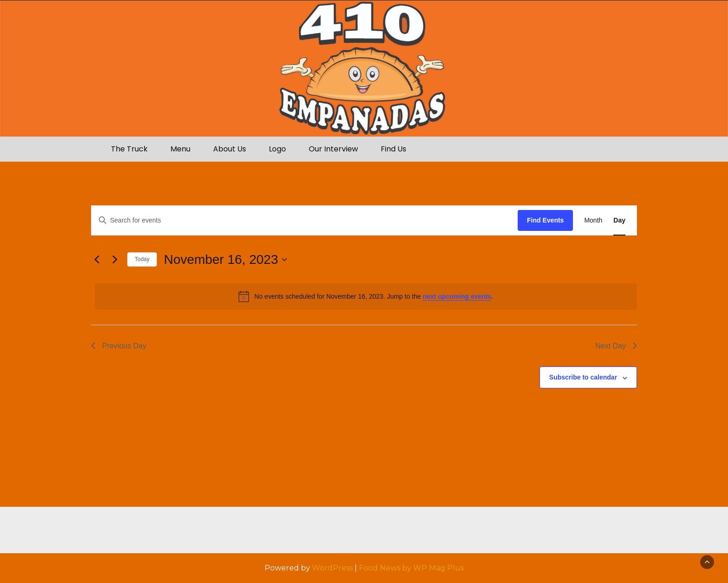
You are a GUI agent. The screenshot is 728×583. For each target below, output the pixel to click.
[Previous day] (97, 260)
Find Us (393, 149)
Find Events (545, 220)
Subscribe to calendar (583, 377)
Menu (180, 149)
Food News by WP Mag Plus (411, 568)
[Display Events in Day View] (619, 220)
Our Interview (333, 149)
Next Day (616, 346)
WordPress (332, 568)
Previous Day (119, 346)
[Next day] (115, 260)
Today (142, 259)
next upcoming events (457, 296)
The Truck (129, 149)
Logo (277, 149)
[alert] (366, 296)
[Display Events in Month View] (593, 220)
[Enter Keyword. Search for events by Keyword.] (305, 220)
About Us (230, 149)
